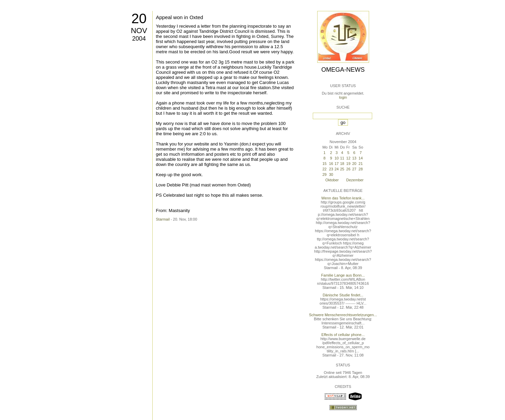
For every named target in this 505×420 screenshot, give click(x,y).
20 (139, 18)
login (343, 97)
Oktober (332, 180)
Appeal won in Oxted (180, 17)
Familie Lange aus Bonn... (343, 275)
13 (354, 158)
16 (331, 164)
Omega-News (343, 70)
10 (337, 158)
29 (324, 174)
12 (348, 158)
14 (361, 158)
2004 (139, 39)
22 (324, 169)
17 (337, 164)
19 (348, 164)
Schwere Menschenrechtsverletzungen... (343, 315)
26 (348, 169)
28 (361, 169)
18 (342, 164)
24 (337, 169)
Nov (139, 31)
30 (331, 174)
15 (324, 164)
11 (342, 158)
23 (331, 169)
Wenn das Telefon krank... (343, 198)
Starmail (163, 219)
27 (354, 169)
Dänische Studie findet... (343, 295)
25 (342, 169)
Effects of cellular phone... (343, 335)
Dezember (355, 180)
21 (361, 164)
